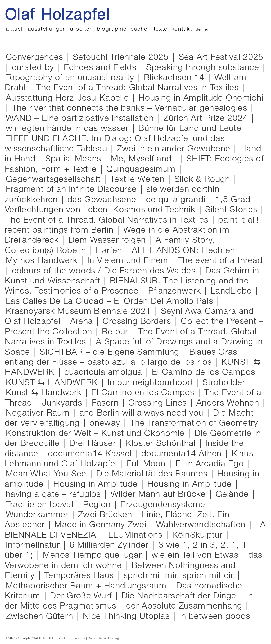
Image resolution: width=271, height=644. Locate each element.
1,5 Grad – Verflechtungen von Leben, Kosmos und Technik (131, 205)
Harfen (110, 251)
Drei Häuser (94, 444)
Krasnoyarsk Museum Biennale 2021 (80, 312)
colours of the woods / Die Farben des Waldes (105, 272)
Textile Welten (139, 180)
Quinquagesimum (143, 170)
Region (98, 505)
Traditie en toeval (41, 505)
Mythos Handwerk (43, 261)
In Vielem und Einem (129, 261)
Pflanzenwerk (176, 292)
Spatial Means (75, 159)
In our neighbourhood (151, 383)
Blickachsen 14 (176, 78)
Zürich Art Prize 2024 (207, 119)
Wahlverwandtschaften (202, 525)
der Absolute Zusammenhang (186, 606)
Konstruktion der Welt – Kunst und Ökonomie (97, 434)
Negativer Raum (39, 414)
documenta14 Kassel (91, 454)
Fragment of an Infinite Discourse (73, 190)
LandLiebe (233, 292)
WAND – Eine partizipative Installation (82, 119)
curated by (35, 68)
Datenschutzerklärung (103, 638)
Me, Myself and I (146, 159)
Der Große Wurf (82, 597)
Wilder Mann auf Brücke (160, 495)
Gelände (234, 495)
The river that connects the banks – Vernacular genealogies (132, 108)
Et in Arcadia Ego (212, 464)
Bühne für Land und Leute (192, 129)
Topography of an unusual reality (72, 78)
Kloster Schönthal (163, 444)
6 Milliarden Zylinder (110, 546)
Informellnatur (35, 545)
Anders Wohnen (230, 403)
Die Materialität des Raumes (154, 474)
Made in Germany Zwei (102, 525)
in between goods (217, 617)
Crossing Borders (139, 322)
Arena (83, 322)
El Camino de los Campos (205, 373)
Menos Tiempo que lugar (94, 556)
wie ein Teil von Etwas (197, 555)
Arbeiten (82, 30)
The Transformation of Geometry (195, 424)
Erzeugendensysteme (164, 505)
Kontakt (182, 30)
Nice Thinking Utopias (128, 617)
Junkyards (64, 404)
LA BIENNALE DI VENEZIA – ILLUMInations (135, 530)
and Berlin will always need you (143, 413)
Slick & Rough (204, 180)
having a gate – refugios (55, 495)
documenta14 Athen (183, 454)
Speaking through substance (205, 68)
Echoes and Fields (102, 68)
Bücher (140, 30)
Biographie (112, 30)
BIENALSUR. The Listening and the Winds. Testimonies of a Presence (127, 287)
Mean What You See (48, 474)
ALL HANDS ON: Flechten (185, 251)
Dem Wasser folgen (109, 240)
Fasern (107, 404)
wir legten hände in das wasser (69, 129)
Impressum (77, 638)
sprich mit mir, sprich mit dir (181, 576)
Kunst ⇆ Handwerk (45, 393)
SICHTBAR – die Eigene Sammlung (111, 352)
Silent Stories (232, 210)
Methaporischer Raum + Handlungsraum (88, 586)
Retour (116, 332)
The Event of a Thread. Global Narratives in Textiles (109, 220)
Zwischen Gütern (41, 617)
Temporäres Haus (81, 576)
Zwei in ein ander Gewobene (176, 149)
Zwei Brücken (107, 515)
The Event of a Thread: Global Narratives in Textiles (139, 88)
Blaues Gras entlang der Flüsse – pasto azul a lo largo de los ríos (121, 358)
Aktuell (15, 30)
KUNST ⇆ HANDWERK (54, 383)
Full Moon (148, 465)
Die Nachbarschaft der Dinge (180, 597)
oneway (106, 424)
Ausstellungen (47, 30)
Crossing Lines (159, 404)
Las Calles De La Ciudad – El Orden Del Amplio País (111, 302)
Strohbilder (225, 383)
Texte (161, 30)
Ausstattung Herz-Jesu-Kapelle (69, 98)
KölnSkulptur (199, 536)
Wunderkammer (39, 515)
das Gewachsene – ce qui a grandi (138, 200)
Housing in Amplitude (97, 485)
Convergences (36, 58)
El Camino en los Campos (144, 393)
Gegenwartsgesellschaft (55, 180)
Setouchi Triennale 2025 (123, 58)
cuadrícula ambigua (105, 373)
